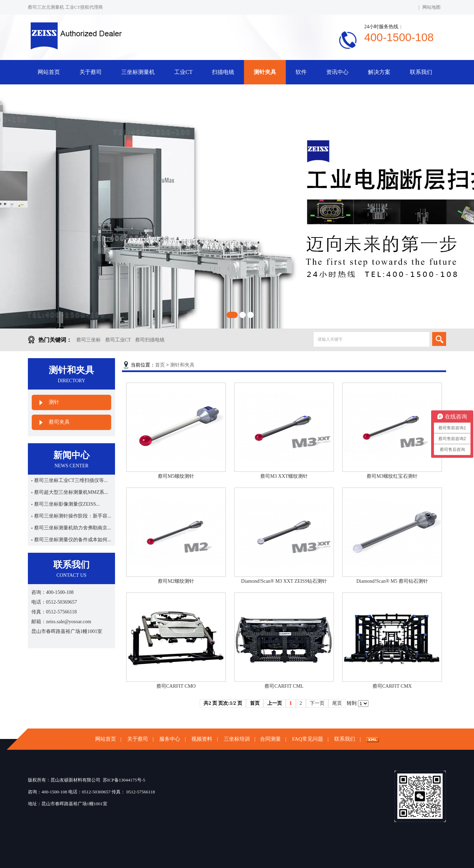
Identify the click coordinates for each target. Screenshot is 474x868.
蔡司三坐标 (89, 340)
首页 (160, 365)
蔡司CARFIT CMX (392, 686)
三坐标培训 (237, 739)
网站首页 (49, 72)
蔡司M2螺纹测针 (176, 581)
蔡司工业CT (118, 340)
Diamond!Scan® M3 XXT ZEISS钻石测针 (284, 581)
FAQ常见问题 (308, 739)
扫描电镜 (223, 72)
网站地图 (431, 7)
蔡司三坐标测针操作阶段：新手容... (73, 516)
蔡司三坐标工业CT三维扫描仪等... (71, 480)
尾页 (337, 703)
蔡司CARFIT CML (284, 686)
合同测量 (270, 739)
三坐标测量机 (138, 72)
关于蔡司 (91, 72)
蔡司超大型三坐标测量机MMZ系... (71, 492)
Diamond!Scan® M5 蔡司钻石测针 (392, 581)
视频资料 (202, 739)
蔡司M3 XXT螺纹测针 (284, 476)
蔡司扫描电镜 (150, 340)
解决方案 (379, 72)
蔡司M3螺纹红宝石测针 (392, 476)
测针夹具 (265, 72)
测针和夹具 (182, 365)
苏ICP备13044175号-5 (124, 780)
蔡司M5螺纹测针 (176, 476)
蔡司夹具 (59, 422)
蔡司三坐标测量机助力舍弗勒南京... (73, 528)
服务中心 (170, 739)
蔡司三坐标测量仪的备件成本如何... (73, 540)
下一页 (317, 703)
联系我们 (421, 72)
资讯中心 (337, 72)
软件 (301, 72)
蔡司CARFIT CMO (176, 686)
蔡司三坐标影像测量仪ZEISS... (67, 504)
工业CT (183, 72)
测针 (54, 402)
